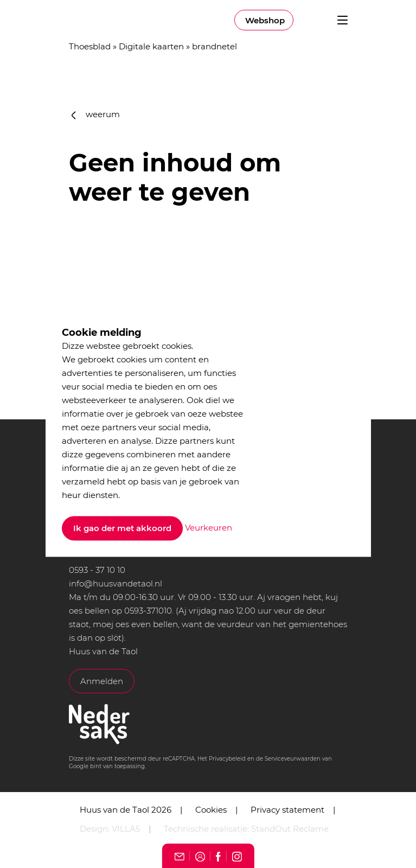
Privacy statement (287, 810)
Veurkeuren (209, 528)
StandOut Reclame (290, 829)
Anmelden (102, 681)
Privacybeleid (227, 759)
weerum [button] (96, 114)
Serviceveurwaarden (293, 759)
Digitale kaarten (151, 46)
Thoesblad (90, 46)
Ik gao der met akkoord (122, 529)
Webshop (265, 20)
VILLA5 (126, 829)
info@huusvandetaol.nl (116, 583)
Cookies (211, 810)
